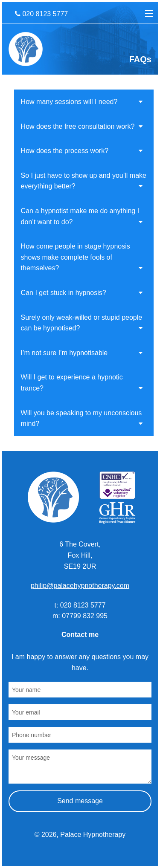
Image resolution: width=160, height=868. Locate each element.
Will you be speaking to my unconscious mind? (82, 418)
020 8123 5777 (41, 14)
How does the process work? (82, 151)
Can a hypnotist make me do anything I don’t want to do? (82, 216)
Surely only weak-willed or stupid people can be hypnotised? (82, 323)
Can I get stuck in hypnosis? (82, 293)
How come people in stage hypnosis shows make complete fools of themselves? (82, 257)
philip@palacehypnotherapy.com (80, 586)
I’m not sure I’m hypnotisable (82, 353)
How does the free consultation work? (82, 126)
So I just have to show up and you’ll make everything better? (84, 181)
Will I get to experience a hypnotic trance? (82, 383)
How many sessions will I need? (82, 102)
